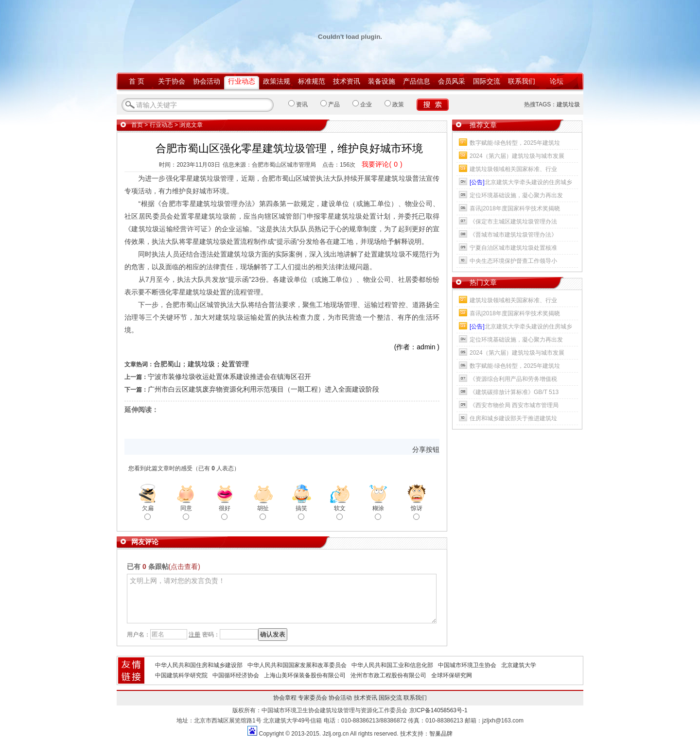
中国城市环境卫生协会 (467, 665)
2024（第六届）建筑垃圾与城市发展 (517, 156)
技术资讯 (347, 81)
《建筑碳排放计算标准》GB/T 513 (514, 392)
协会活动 (207, 81)
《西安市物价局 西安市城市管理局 (514, 405)
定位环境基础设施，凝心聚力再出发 (516, 195)
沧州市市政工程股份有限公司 (388, 675)
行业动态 (242, 81)
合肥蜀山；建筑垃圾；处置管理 (201, 364)
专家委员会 (313, 698)
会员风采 (452, 81)
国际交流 (487, 81)
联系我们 (522, 81)
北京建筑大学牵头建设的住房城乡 (521, 182)
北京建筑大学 (519, 665)
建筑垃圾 (568, 104)
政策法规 (277, 81)
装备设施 (382, 81)
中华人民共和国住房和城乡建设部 (199, 665)
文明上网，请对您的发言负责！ (282, 599)
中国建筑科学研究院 (181, 675)
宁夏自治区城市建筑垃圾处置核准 (513, 248)
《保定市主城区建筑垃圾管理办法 (513, 222)
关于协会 (172, 81)
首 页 (137, 81)
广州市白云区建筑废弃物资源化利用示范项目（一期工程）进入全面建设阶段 (263, 389)
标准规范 (312, 81)
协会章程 (285, 698)
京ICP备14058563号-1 (438, 710)
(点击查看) (184, 567)
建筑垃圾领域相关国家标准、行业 (513, 169)
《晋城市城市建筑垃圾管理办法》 (513, 235)
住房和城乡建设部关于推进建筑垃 (513, 418)
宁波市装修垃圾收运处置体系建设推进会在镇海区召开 (229, 377)
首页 (137, 125)
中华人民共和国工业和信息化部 (392, 665)
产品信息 (417, 81)
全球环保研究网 (452, 675)
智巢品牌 (441, 734)
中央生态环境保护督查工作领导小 (513, 261)
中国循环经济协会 (236, 675)
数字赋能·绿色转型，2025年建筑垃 (515, 143)
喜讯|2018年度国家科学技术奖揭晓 (515, 208)
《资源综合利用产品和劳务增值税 (513, 379)
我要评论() (382, 164)
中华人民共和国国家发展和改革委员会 (297, 665)
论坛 (557, 81)
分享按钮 (426, 449)
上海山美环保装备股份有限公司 (305, 675)
